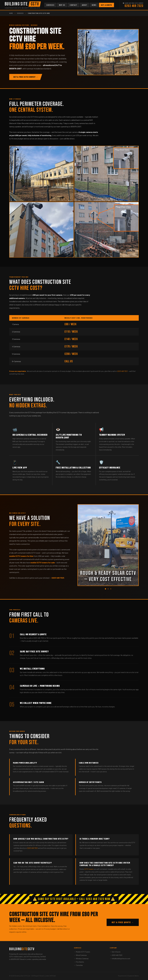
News (94, 5)
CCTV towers (89, 869)
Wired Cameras (81, 955)
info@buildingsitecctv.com (121, 959)
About (85, 5)
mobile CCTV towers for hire (21, 556)
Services (50, 5)
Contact (73, 5)
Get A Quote (106, 5)
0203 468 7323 (134, 6)
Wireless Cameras (82, 959)
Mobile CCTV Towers (83, 952)
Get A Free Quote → (123, 922)
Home (11, 13)
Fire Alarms (80, 962)
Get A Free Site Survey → (26, 77)
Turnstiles (79, 965)
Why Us (62, 5)
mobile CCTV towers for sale (43, 562)
